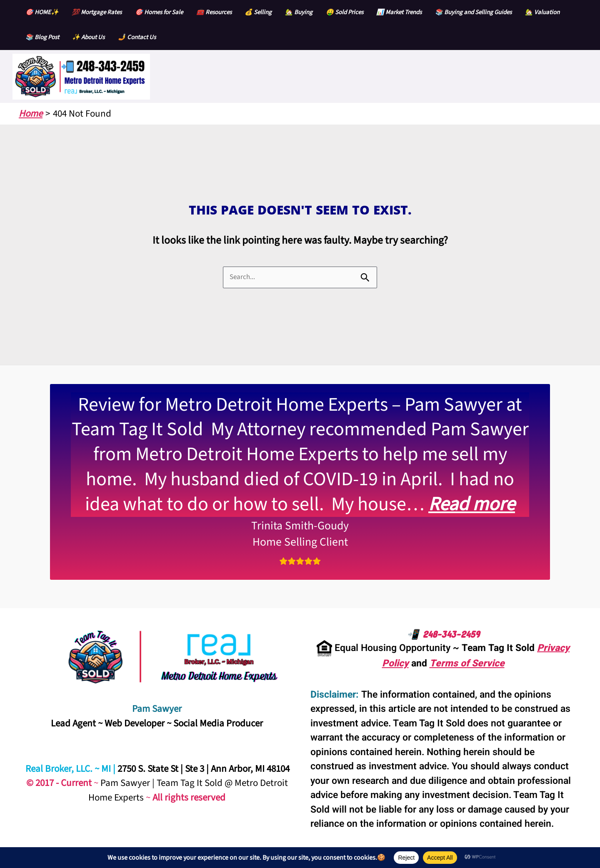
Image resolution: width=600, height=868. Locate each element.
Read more (472, 504)
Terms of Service (467, 663)
